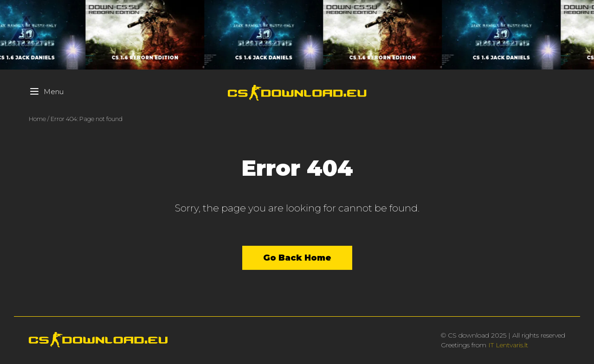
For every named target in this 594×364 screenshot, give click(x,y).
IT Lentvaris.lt (508, 345)
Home (37, 119)
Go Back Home (297, 258)
